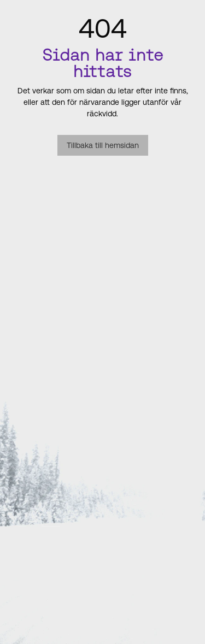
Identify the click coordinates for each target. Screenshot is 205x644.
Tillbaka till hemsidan (103, 145)
